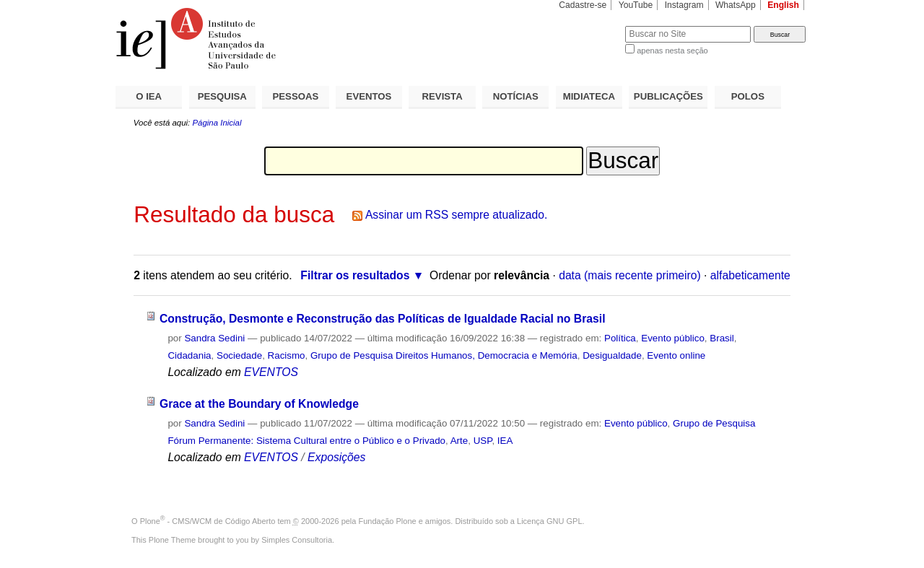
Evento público (673, 338)
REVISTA (443, 96)
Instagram (684, 5)
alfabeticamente (750, 275)
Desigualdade (612, 355)
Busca (590, 26)
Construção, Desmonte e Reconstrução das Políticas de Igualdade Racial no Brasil (383, 319)
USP (483, 441)
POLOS (748, 96)
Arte (459, 441)
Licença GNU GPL (549, 521)
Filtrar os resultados (355, 275)
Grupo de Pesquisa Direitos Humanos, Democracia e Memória (444, 355)
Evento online (676, 355)
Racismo (287, 355)
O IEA (149, 96)
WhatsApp (736, 5)
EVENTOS (369, 96)
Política (620, 338)
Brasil (722, 338)
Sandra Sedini (214, 338)
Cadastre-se (583, 5)
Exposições (336, 457)
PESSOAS (296, 96)
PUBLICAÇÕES (668, 96)
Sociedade (239, 355)
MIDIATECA (589, 96)
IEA (505, 441)
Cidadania (189, 355)
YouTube (636, 5)
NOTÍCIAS (516, 96)
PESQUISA (222, 96)
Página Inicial (217, 123)
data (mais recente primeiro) (630, 275)
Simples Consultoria (297, 540)
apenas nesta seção (672, 51)
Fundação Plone (388, 521)
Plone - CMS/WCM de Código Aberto (208, 521)
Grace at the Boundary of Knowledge (259, 404)
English (783, 5)
